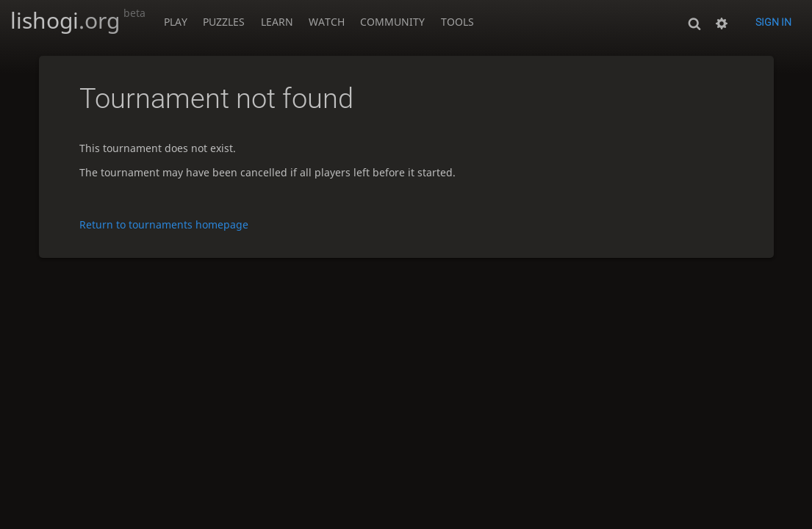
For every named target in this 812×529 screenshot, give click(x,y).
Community (392, 22)
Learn (277, 22)
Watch (327, 22)
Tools (457, 22)
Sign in (773, 22)
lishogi (78, 20)
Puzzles (224, 22)
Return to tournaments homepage (164, 224)
